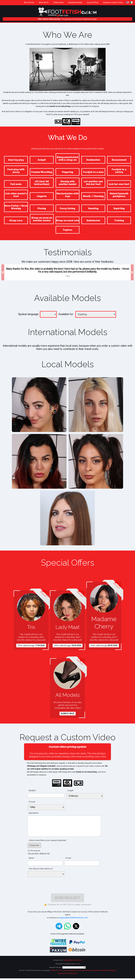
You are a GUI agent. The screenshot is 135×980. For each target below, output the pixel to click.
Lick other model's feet (16, 195)
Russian (89, 972)
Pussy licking (67, 208)
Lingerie (42, 196)
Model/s (32, 790)
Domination (93, 160)
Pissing (42, 208)
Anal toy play (16, 160)
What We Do (44, 2)
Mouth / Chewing (93, 196)
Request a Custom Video (113, 2)
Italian (73, 972)
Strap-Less (16, 220)
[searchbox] (29, 795)
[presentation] (67, 884)
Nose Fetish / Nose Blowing (16, 207)
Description (33, 813)
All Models (112, 972)
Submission (93, 220)
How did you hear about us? (41, 869)
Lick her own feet (119, 184)
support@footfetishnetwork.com (73, 919)
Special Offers (93, 2)
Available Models (75, 2)
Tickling (119, 220)
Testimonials (58, 2)
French (60, 972)
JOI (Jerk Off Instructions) (42, 183)
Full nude (16, 184)
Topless (67, 230)
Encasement (119, 160)
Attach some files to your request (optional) (47, 840)
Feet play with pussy (16, 171)
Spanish (96, 972)
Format (32, 802)
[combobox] (46, 795)
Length (70, 790)
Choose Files (34, 845)
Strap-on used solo (67, 220)
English (53, 972)
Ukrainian (104, 972)
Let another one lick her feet (93, 183)
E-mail (68, 858)
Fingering (67, 172)
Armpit (42, 160)
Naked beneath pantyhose (119, 195)
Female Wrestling (42, 172)
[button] (3, 272)
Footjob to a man (93, 172)
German (67, 972)
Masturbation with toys (68, 195)
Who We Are (29, 2)
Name (31, 858)
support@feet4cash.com (72, 962)
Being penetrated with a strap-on (68, 159)
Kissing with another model (68, 183)
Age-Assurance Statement (67, 975)
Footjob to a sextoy (119, 171)
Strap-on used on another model (42, 219)
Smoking (93, 208)
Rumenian (81, 972)
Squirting (119, 208)
